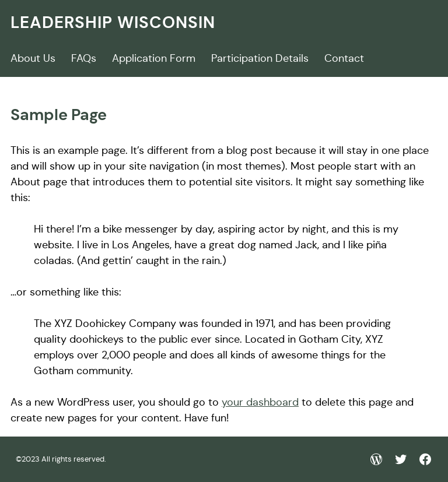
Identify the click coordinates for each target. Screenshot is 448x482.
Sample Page (59, 115)
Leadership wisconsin (113, 22)
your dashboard (260, 402)
